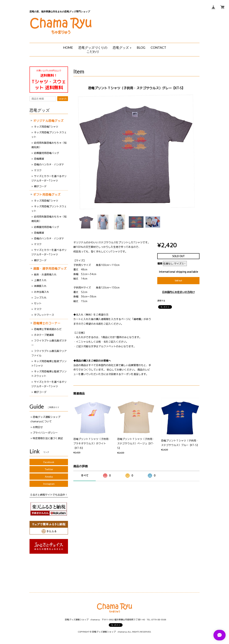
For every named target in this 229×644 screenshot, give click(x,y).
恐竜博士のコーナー (47, 323)
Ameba (49, 477)
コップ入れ (40, 298)
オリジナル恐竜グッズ (48, 121)
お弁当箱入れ (42, 292)
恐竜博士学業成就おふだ (48, 329)
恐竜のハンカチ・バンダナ (49, 164)
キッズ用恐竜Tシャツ (46, 127)
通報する (161, 301)
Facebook (49, 462)
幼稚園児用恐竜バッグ (47, 153)
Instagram (49, 484)
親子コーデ (40, 186)
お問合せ (38, 427)
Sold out (178, 281)
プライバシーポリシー (45, 433)
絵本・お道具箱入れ (45, 274)
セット (38, 303)
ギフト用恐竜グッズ (47, 195)
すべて (85, 475)
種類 (160, 263)
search (63, 99)
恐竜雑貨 (39, 159)
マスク (38, 170)
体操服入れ (40, 286)
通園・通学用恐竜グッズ (50, 269)
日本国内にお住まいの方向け (178, 292)
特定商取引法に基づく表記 (48, 438)
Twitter (49, 469)
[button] (122, 48)
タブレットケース (44, 315)
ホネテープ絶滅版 (44, 335)
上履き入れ (40, 280)
